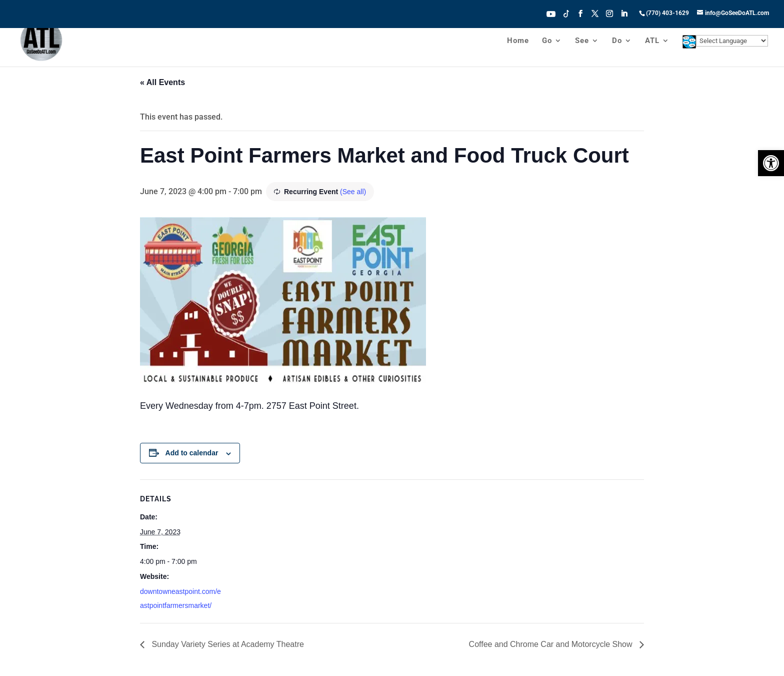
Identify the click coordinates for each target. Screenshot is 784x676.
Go (547, 41)
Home (518, 41)
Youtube (551, 13)
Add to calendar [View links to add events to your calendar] (192, 453)
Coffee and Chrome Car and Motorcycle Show (552, 644)
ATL (652, 41)
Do (617, 41)
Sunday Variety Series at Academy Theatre (227, 644)
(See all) (353, 192)
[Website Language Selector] (732, 41)
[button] (771, 163)
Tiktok (566, 13)
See (582, 41)
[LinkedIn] (624, 17)
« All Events (162, 82)
